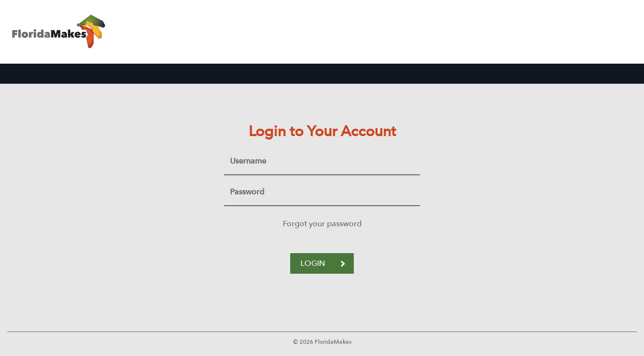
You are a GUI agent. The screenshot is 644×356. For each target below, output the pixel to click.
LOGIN (323, 263)
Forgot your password (322, 224)
